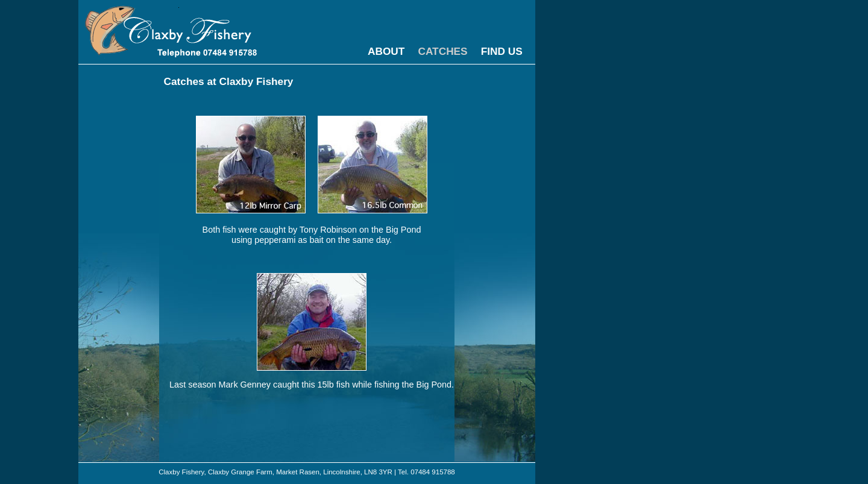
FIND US (502, 51)
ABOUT (386, 51)
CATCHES (442, 51)
